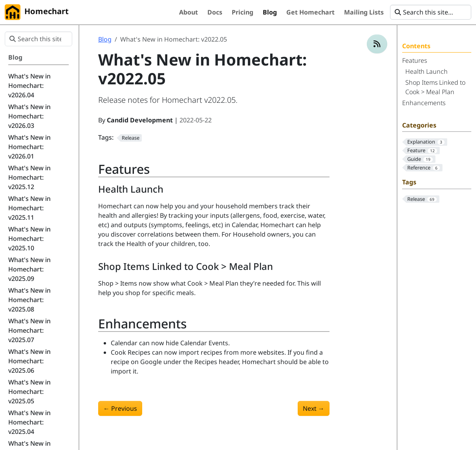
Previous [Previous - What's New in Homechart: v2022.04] (120, 408)
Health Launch (427, 71)
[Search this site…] (431, 12)
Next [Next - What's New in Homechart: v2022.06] (314, 408)
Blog (105, 39)
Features (415, 60)
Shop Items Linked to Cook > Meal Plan (435, 87)
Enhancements (424, 103)
